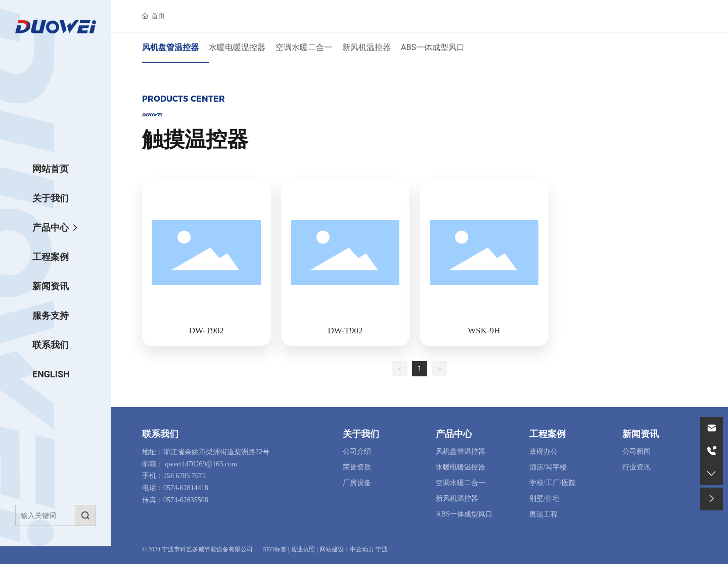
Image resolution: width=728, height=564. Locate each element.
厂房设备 (357, 483)
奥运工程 (543, 514)
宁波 (382, 549)
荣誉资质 (357, 467)
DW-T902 (207, 331)
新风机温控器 (367, 47)
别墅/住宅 (544, 498)
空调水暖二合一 (304, 47)
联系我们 (160, 434)
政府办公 (543, 451)
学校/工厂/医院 (553, 483)
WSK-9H (484, 331)
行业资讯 (636, 467)
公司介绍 (357, 451)
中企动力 (362, 549)
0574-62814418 (186, 488)
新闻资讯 (641, 434)
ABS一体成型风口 (433, 47)
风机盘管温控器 (170, 47)
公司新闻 (636, 451)
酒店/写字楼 (548, 467)
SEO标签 (275, 549)
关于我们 (361, 434)
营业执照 (303, 549)
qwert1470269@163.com (201, 464)
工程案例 (548, 434)
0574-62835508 (186, 500)
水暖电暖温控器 (237, 47)
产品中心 (454, 434)
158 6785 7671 (185, 476)
